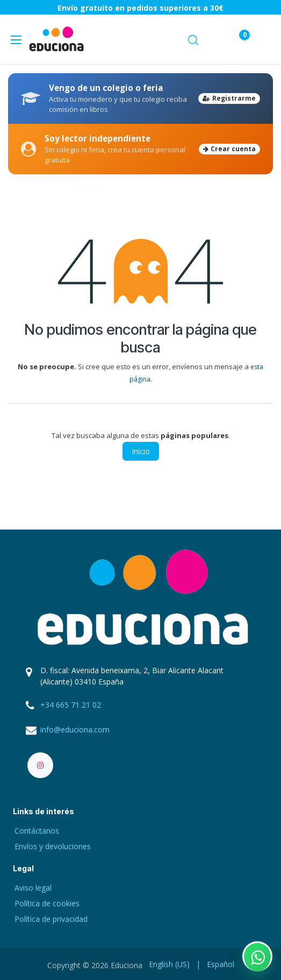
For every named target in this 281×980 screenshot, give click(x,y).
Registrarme (229, 98)
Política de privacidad (51, 919)
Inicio (141, 451)
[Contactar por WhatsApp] (257, 956)
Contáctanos (37, 831)
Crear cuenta (229, 149)
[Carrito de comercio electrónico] (213, 39)
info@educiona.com (75, 729)
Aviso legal (33, 888)
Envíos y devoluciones (53, 846)
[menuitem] (169, 964)
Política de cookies (47, 903)
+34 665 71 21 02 (71, 705)
